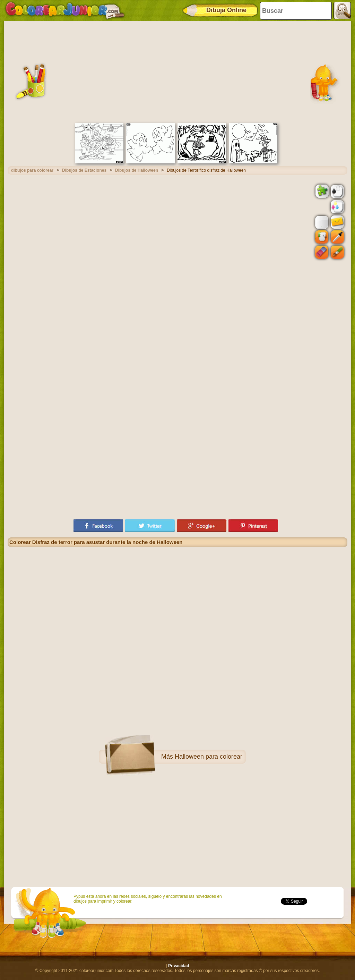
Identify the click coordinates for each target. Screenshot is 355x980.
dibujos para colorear (32, 170)
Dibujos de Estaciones (84, 170)
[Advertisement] (177, 71)
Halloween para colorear (209, 757)
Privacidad (179, 966)
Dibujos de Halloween (137, 170)
